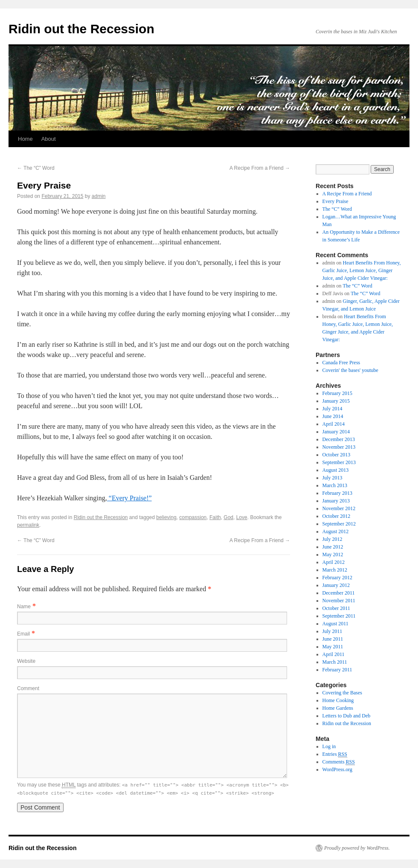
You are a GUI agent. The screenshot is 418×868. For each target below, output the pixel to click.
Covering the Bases (342, 693)
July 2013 (332, 478)
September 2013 (339, 462)
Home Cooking (338, 700)
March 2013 (335, 485)
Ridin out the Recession (81, 29)
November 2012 (339, 508)
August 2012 (336, 531)
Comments (339, 762)
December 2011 (339, 593)
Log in (329, 746)
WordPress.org (337, 769)
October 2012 (337, 516)
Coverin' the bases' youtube (350, 370)
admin (99, 196)
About (49, 139)
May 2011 (333, 647)
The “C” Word (36, 168)
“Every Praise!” (129, 498)
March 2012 (335, 570)
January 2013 (336, 501)
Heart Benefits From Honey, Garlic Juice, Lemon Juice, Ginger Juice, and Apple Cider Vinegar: (362, 270)
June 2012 (333, 547)
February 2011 (337, 670)
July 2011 (332, 631)
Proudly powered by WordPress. (357, 848)
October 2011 (336, 608)
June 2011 (333, 639)
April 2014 (334, 424)
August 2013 (336, 470)
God (228, 517)
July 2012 (332, 539)
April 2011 (334, 654)
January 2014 (336, 432)
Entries (335, 754)
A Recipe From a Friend (260, 168)
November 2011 (339, 601)
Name (24, 607)
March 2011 (335, 662)
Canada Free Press (341, 363)
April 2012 (334, 562)
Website (26, 661)
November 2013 (339, 447)
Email (23, 634)
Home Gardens (338, 708)
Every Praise (335, 201)
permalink (28, 525)
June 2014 (333, 416)
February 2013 (337, 493)
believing (166, 517)
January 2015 (336, 401)
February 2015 (337, 393)
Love (242, 517)
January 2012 (336, 585)
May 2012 (333, 554)
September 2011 (339, 616)
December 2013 (339, 439)
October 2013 (337, 455)
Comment (28, 688)
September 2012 (339, 524)
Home (25, 139)
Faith (215, 517)
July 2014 (332, 409)
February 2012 (337, 578)
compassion (193, 517)
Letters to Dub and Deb (347, 716)
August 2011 (335, 624)
